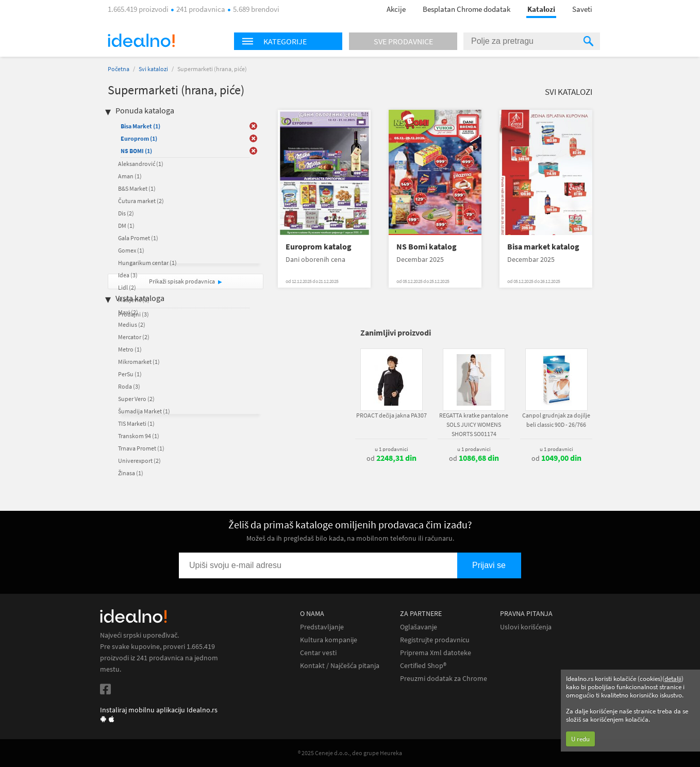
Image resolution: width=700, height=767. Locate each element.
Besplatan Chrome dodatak (466, 9)
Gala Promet (138, 238)
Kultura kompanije (329, 640)
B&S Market (137, 188)
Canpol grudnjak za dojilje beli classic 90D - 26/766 (556, 420)
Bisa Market (140, 126)
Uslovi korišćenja (526, 627)
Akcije (396, 9)
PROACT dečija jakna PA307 (391, 415)
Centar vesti (318, 653)
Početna (119, 69)
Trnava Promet (141, 448)
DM (126, 226)
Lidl (127, 287)
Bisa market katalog (543, 247)
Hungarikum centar (147, 263)
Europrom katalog (319, 247)
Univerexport (139, 461)
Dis (126, 213)
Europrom (139, 138)
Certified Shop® (423, 666)
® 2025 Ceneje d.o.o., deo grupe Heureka (350, 753)
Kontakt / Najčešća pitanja (340, 666)
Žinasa (131, 473)
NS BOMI (136, 151)
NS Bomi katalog (427, 247)
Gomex (131, 250)
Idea (128, 275)
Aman (130, 176)
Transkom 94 (139, 436)
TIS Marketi (136, 423)
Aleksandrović (141, 164)
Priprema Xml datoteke (436, 653)
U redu (580, 739)
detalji (673, 679)
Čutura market (141, 201)
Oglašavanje (419, 627)
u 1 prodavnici (391, 449)
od (391, 458)
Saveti (582, 9)
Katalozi (541, 9)
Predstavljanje (322, 627)
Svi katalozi (153, 69)
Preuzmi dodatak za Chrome (444, 679)
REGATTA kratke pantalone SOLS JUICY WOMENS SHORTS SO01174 (474, 424)
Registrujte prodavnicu (435, 640)
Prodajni (134, 314)
